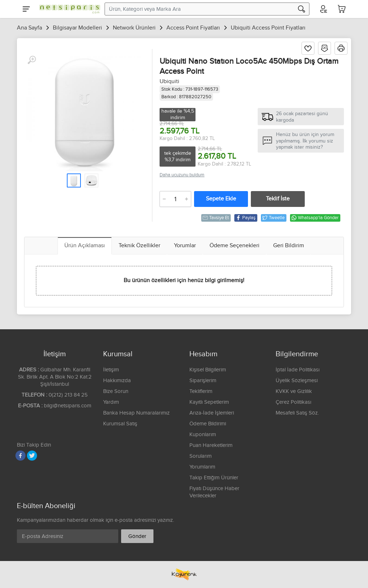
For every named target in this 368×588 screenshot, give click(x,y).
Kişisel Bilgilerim (208, 370)
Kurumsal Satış (120, 424)
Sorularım (201, 456)
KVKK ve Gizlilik (294, 391)
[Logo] (68, 9)
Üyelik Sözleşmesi (297, 381)
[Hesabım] (323, 9)
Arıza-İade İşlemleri (212, 413)
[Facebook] (20, 456)
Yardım (111, 402)
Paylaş (245, 218)
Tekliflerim (201, 391)
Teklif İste (278, 199)
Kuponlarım (203, 435)
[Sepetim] (342, 9)
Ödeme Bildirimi (208, 424)
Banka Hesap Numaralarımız (136, 413)
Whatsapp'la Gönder (315, 218)
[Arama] (302, 9)
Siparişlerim (203, 381)
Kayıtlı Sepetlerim (209, 402)
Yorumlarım (202, 467)
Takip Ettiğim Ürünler (214, 478)
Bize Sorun (116, 391)
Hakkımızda (117, 381)
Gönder (137, 536)
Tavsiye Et (216, 218)
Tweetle (273, 218)
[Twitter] (32, 456)
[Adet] (175, 199)
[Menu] (26, 9)
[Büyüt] (32, 60)
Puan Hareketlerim (211, 445)
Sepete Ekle (221, 199)
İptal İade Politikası (298, 370)
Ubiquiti (169, 82)
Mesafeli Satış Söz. (297, 413)
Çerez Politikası (293, 402)
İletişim (111, 370)
